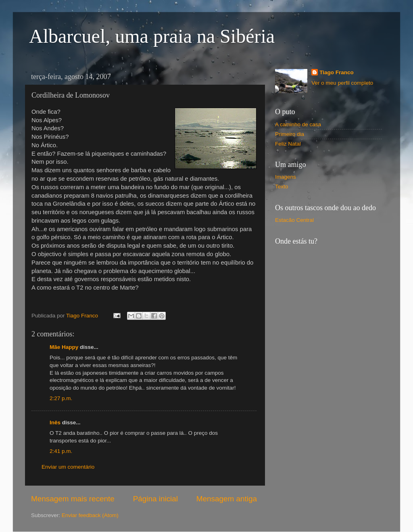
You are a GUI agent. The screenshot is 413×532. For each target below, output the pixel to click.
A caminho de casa (298, 124)
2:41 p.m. (61, 451)
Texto (282, 187)
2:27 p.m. (61, 398)
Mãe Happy (64, 347)
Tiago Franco (337, 72)
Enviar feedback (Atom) (90, 515)
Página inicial (155, 499)
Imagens (286, 177)
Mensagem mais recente (73, 499)
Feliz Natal (288, 144)
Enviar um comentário (68, 467)
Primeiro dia (290, 134)
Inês (55, 422)
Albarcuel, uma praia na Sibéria (152, 36)
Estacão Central (294, 220)
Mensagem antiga (227, 499)
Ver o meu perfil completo (342, 83)
